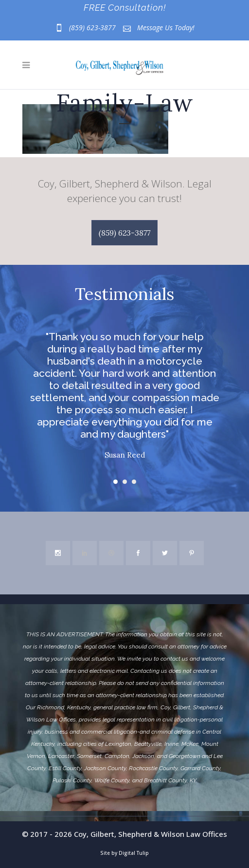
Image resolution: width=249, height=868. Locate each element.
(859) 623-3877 (92, 28)
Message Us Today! (166, 28)
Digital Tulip (134, 853)
